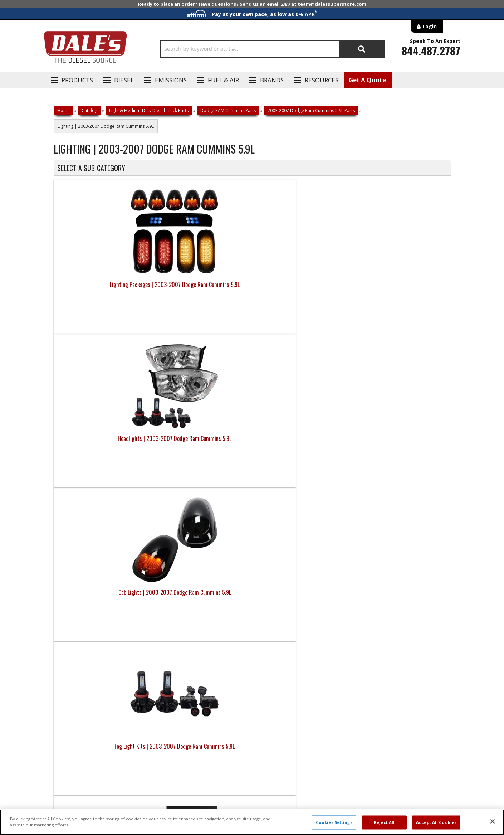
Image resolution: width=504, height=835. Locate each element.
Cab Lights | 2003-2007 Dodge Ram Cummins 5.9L (302, 289)
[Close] (493, 821)
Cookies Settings (334, 822)
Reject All (384, 822)
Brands (272, 80)
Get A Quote (367, 80)
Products (77, 80)
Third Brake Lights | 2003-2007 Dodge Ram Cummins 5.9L (401, 443)
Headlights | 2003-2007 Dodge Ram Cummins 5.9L (202, 289)
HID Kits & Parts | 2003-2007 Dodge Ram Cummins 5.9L (103, 443)
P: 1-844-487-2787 (76, 583)
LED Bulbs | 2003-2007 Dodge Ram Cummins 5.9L (202, 443)
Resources (322, 80)
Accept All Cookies (436, 822)
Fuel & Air (223, 80)
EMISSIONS (171, 80)
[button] (273, 49)
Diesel (124, 80)
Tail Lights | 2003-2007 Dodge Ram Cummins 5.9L (302, 443)
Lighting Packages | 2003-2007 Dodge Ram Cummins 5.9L (103, 289)
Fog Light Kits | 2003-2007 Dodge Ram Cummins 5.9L (401, 289)
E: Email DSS (67, 603)
